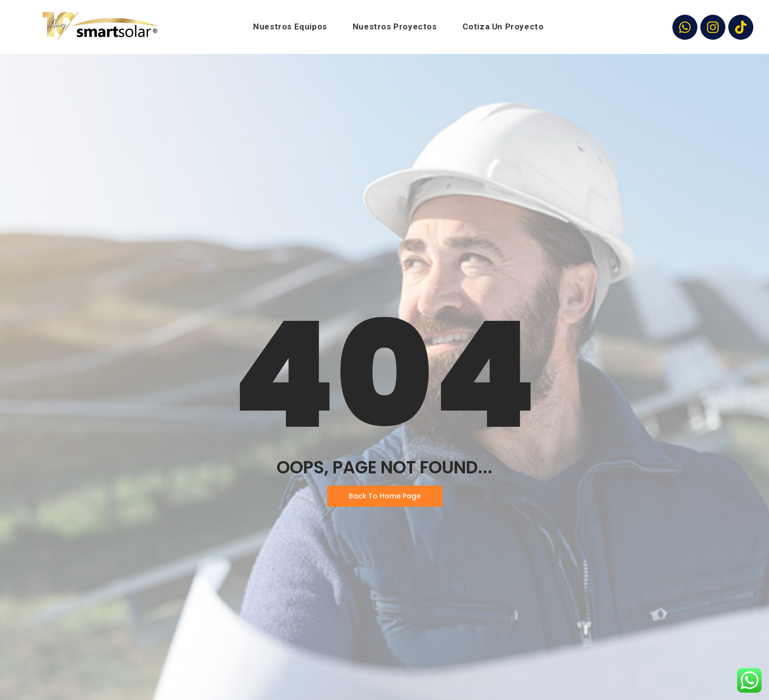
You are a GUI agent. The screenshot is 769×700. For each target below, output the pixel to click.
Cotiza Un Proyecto (503, 26)
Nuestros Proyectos (395, 26)
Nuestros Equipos (290, 26)
